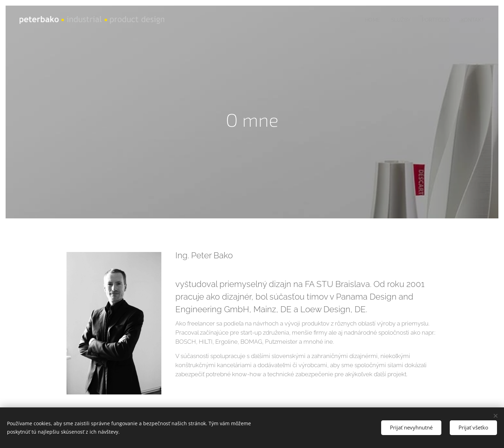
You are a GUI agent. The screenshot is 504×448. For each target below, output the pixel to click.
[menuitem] (369, 20)
